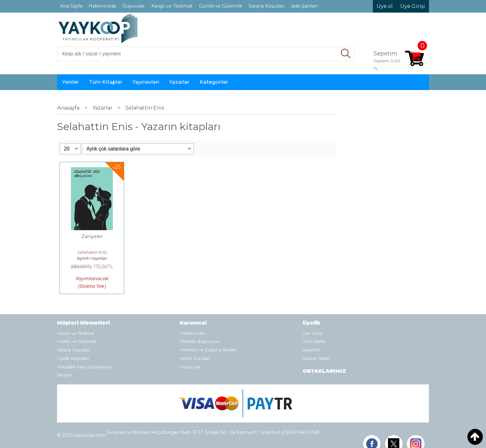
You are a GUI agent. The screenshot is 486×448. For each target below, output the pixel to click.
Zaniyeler (92, 236)
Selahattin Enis (92, 252)
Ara (346, 54)
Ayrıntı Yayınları (92, 258)
